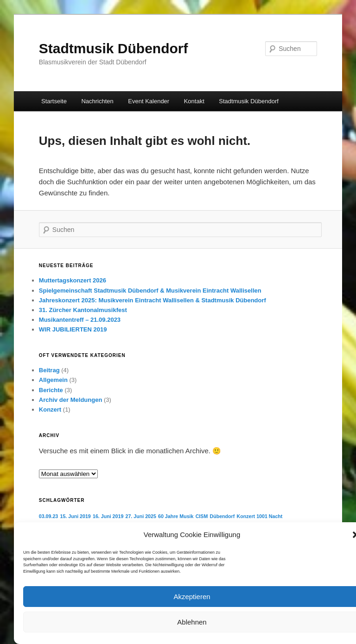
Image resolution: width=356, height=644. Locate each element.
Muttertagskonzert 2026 (73, 280)
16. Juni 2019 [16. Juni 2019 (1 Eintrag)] (108, 516)
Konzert (50, 410)
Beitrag (49, 370)
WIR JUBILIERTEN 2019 (73, 329)
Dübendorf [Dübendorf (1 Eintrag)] (222, 516)
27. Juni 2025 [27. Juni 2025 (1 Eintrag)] (141, 516)
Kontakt (194, 101)
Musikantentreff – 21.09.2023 (80, 320)
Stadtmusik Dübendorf (114, 48)
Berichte (51, 390)
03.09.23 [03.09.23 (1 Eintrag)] (48, 516)
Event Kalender (149, 101)
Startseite (54, 101)
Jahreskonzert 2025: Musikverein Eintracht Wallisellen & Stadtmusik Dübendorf (153, 300)
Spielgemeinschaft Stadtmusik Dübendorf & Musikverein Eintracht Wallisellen (150, 291)
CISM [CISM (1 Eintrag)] (202, 516)
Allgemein (53, 380)
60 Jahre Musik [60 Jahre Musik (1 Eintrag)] (176, 516)
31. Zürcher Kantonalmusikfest (83, 310)
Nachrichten (97, 101)
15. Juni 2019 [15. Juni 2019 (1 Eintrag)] (75, 516)
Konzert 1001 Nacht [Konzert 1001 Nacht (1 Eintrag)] (260, 516)
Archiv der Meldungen (71, 400)
